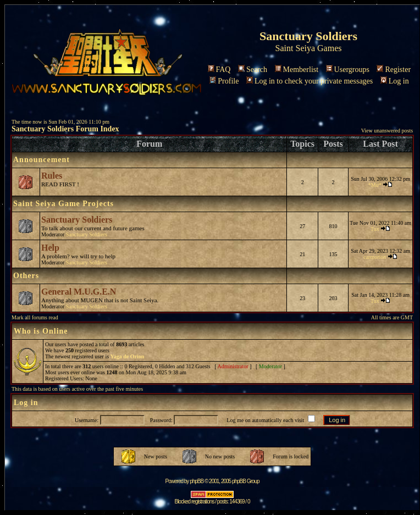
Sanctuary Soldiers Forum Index (65, 129)
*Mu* (375, 185)
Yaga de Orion (128, 356)
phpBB (197, 481)
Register (394, 70)
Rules (52, 176)
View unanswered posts (387, 131)
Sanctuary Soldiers (77, 220)
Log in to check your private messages (310, 81)
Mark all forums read (35, 317)
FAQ (219, 70)
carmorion (375, 257)
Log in (395, 81)
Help (50, 248)
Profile (224, 81)
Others (26, 276)
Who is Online (41, 331)
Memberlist (297, 70)
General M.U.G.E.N (79, 292)
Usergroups (348, 70)
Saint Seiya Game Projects (63, 204)
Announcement (42, 160)
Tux (375, 229)
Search (253, 70)
